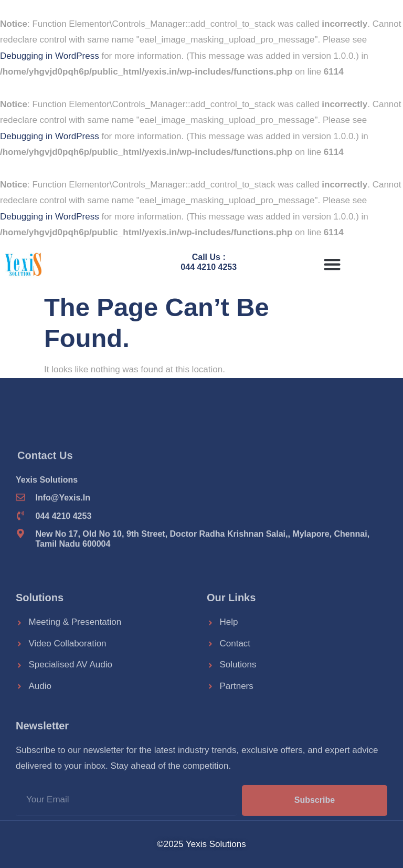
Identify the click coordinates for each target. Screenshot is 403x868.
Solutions (40, 643)
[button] (332, 264)
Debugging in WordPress (50, 56)
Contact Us (45, 499)
